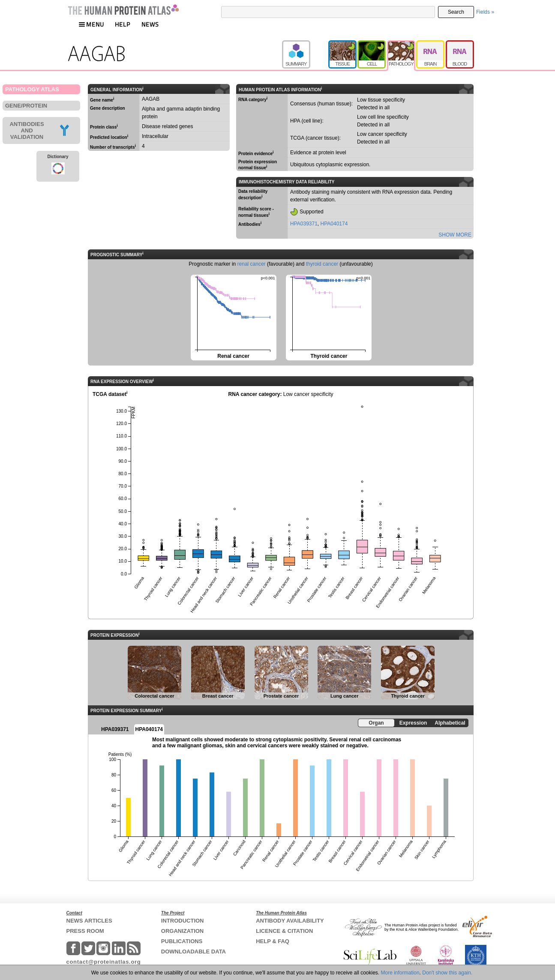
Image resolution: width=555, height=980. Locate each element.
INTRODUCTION (183, 921)
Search (456, 12)
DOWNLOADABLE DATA (193, 952)
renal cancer (252, 264)
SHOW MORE (455, 235)
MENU (91, 24)
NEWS (150, 24)
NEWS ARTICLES (89, 921)
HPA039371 (304, 224)
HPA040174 (334, 224)
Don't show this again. (447, 973)
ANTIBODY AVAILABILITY (290, 921)
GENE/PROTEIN (26, 106)
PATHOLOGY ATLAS (32, 89)
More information (400, 973)
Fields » (485, 12)
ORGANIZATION (182, 931)
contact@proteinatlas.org (104, 962)
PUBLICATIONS (182, 941)
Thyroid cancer (328, 317)
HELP (123, 24)
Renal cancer (233, 317)
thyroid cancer (322, 264)
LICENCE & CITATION (284, 931)
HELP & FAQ (273, 941)
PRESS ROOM (85, 931)
